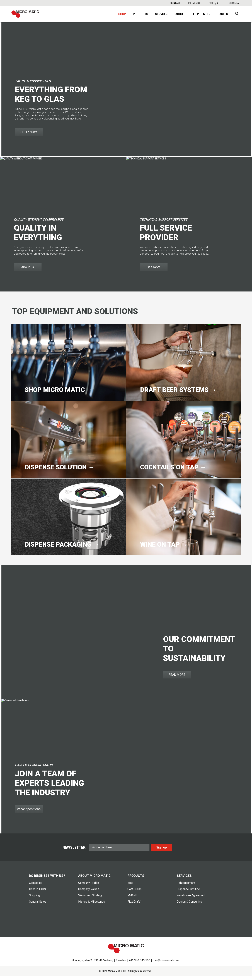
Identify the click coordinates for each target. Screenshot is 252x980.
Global (234, 3)
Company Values (89, 893)
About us (28, 271)
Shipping (34, 900)
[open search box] (237, 16)
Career (223, 16)
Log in (214, 3)
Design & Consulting (189, 906)
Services (162, 16)
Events (194, 3)
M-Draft (132, 900)
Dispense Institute (188, 893)
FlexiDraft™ (135, 906)
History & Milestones (92, 906)
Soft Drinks (135, 893)
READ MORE (177, 679)
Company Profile (89, 887)
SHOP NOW (29, 136)
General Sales (38, 906)
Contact (175, 3)
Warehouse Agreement (191, 900)
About (180, 16)
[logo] (28, 16)
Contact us (36, 887)
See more (154, 271)
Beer (130, 887)
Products (140, 16)
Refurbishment (186, 887)
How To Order (38, 893)
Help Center (201, 16)
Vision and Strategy (90, 900)
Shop (122, 16)
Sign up (162, 851)
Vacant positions (29, 813)
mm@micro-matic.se (166, 965)
